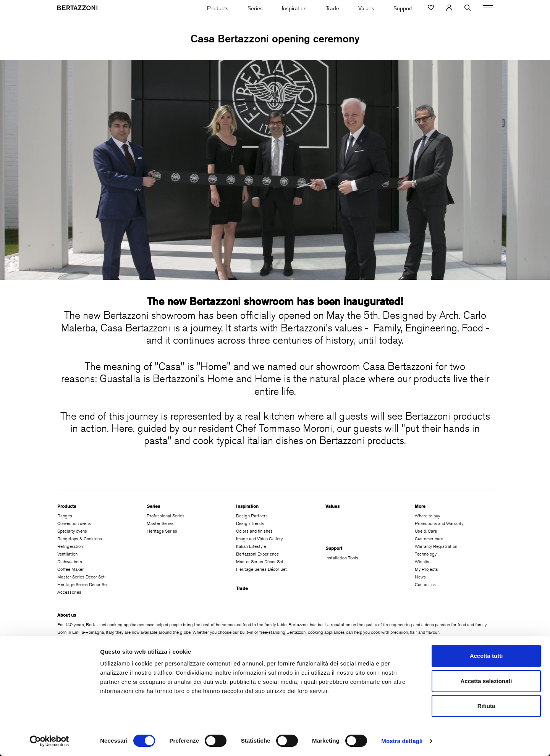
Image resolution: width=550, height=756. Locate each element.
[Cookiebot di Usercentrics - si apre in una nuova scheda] (49, 741)
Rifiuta (486, 706)
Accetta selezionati (486, 681)
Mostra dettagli (402, 741)
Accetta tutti (486, 656)
